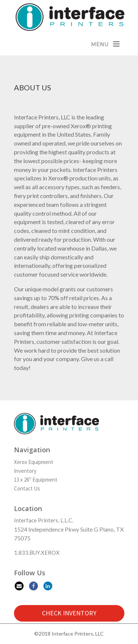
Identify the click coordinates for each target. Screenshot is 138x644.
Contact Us (27, 488)
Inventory (25, 471)
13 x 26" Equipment (36, 480)
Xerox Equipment (34, 462)
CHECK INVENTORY (69, 613)
